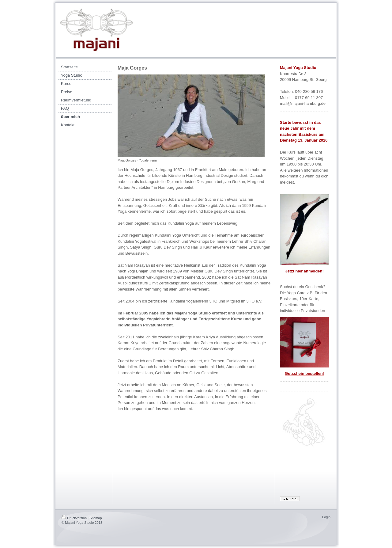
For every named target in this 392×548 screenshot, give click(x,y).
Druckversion (74, 518)
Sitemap (96, 518)
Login (326, 517)
